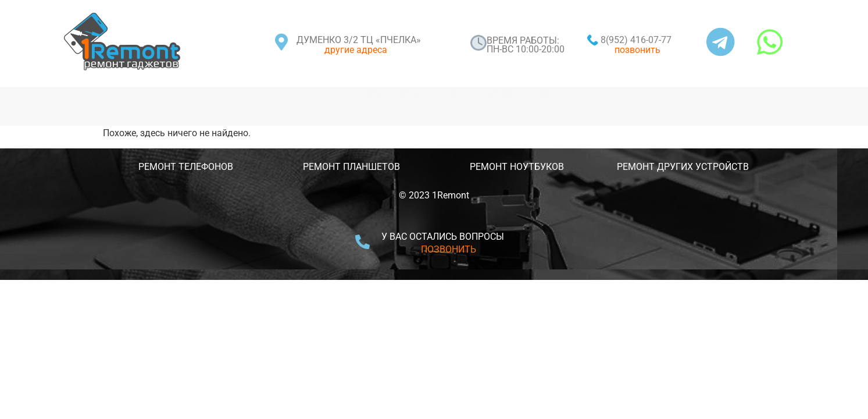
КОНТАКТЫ (747, 93)
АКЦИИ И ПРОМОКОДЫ (619, 93)
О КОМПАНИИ (485, 93)
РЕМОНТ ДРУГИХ (655, 167)
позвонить (637, 50)
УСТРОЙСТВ (722, 167)
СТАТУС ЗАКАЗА (366, 93)
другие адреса (356, 50)
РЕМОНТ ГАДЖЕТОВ (234, 93)
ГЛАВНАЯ (117, 93)
